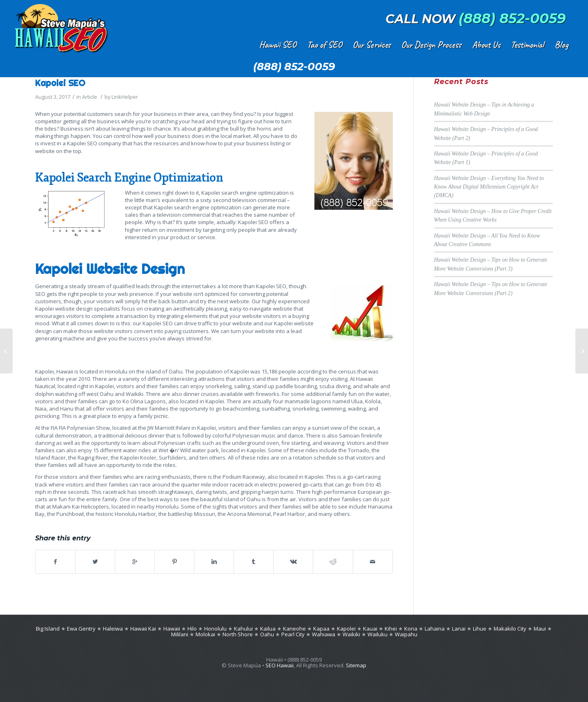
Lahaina (435, 629)
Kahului (243, 629)
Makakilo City (510, 629)
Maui (540, 629)
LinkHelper (125, 97)
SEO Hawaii (280, 665)
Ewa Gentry (81, 629)
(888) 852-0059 (512, 18)
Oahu (267, 634)
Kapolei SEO (60, 83)
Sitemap (356, 665)
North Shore (238, 634)
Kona (411, 629)
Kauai (370, 629)
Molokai (205, 634)
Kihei (391, 629)
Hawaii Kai (143, 629)
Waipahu (406, 634)
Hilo (192, 629)
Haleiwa (113, 629)
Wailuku (378, 634)
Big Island (48, 629)
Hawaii (172, 629)
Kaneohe (294, 629)
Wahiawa (324, 634)
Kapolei (346, 629)
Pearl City (294, 634)
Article (90, 97)
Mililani (180, 634)
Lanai (459, 629)
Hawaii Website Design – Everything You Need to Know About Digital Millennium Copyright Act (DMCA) (489, 187)
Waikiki (351, 634)
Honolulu (215, 629)
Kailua (268, 629)
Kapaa (321, 629)
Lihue (480, 629)
